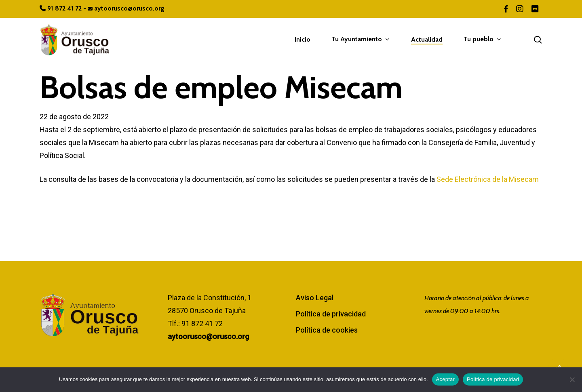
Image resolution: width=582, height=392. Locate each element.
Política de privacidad (331, 314)
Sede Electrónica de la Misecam (488, 179)
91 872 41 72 (61, 8)
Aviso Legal (315, 298)
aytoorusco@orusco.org (126, 8)
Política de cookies (327, 330)
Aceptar (446, 379)
